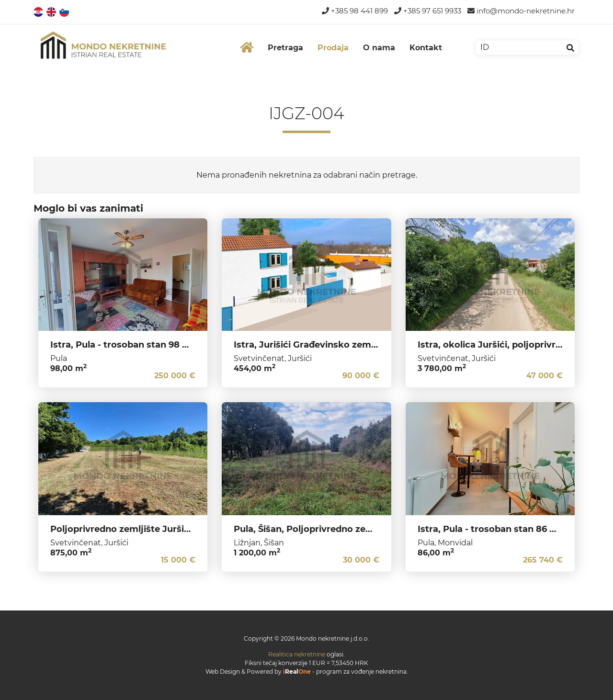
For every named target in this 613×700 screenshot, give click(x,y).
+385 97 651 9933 (428, 11)
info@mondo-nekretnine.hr (521, 11)
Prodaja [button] (333, 48)
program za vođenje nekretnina (361, 672)
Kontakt (426, 48)
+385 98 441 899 (355, 11)
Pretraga (285, 48)
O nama (379, 48)
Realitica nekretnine (297, 654)
